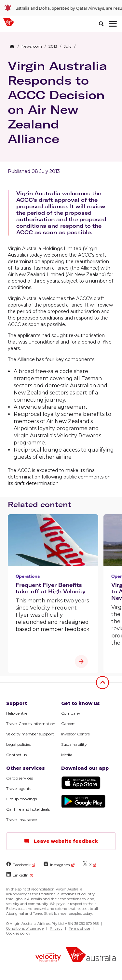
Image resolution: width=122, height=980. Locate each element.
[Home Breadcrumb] (12, 46)
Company (71, 713)
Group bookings (21, 799)
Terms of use (79, 928)
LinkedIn (17, 875)
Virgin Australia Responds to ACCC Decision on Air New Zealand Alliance (57, 102)
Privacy (56, 928)
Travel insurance (21, 820)
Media (67, 755)
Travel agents (19, 788)
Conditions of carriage (25, 928)
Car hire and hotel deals (28, 809)
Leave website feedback (61, 841)
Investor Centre (75, 734)
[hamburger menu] (113, 24)
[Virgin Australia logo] (91, 956)
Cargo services (20, 778)
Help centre (17, 713)
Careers (68, 724)
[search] (101, 24)
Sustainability (74, 744)
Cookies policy (18, 933)
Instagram (57, 864)
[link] (61, 8)
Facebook (18, 864)
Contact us (16, 755)
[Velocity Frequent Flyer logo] (48, 958)
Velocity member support (30, 734)
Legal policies (18, 744)
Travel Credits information (31, 724)
